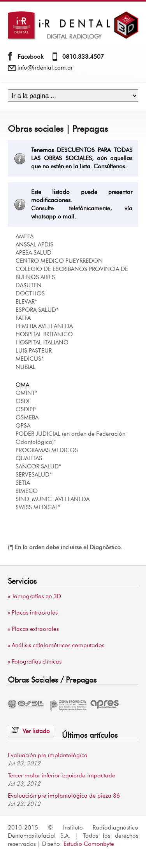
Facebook (30, 57)
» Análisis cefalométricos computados (56, 645)
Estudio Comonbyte (89, 844)
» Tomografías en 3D (34, 596)
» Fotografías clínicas (35, 662)
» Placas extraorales (33, 629)
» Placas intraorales (33, 613)
